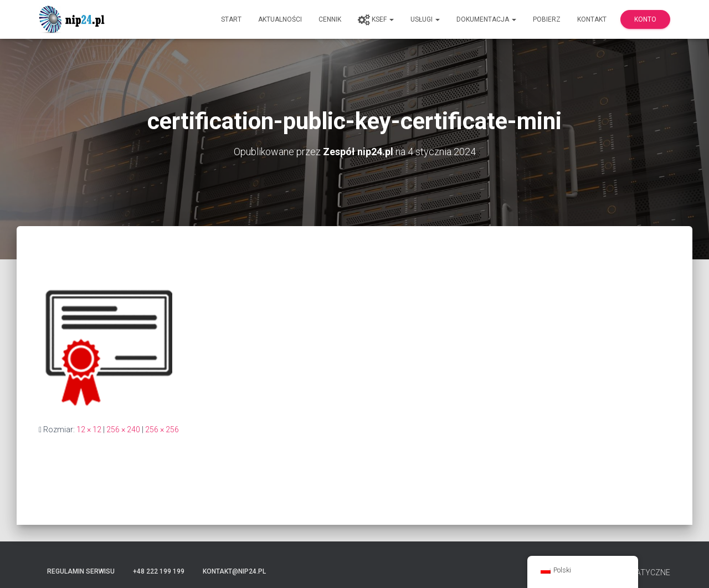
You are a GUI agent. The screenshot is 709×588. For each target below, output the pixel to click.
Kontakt (592, 19)
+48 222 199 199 (159, 571)
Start (231, 19)
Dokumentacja (486, 19)
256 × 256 (162, 430)
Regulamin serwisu (81, 571)
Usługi (425, 19)
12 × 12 (89, 430)
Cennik (330, 19)
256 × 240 (123, 430)
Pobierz (547, 19)
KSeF (376, 20)
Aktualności (280, 19)
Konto (645, 19)
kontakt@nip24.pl (234, 571)
